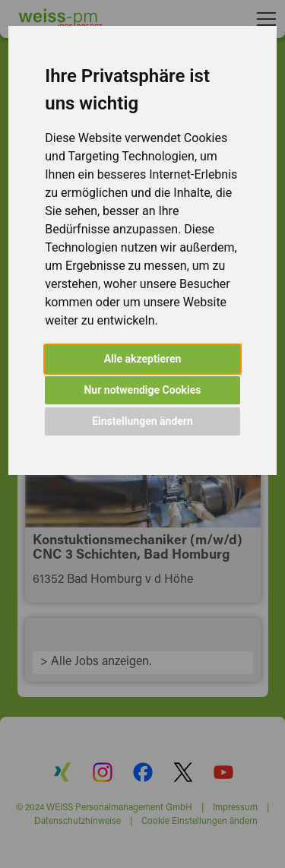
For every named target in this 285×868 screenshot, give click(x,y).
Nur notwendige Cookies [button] (142, 390)
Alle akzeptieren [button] (143, 359)
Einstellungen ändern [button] (142, 421)
